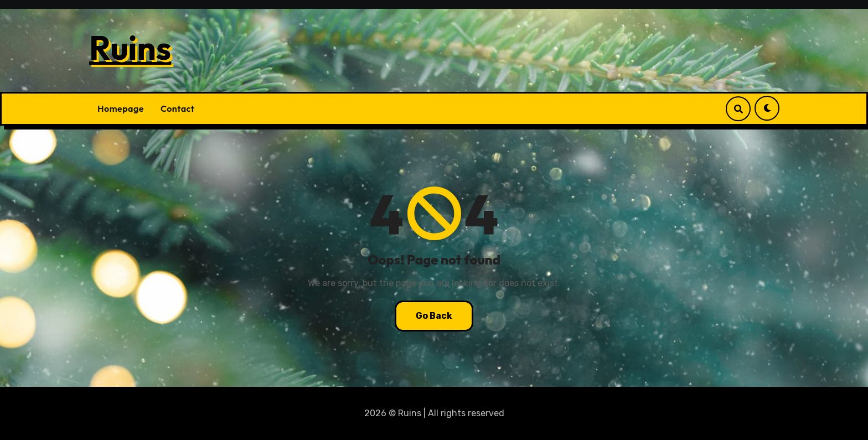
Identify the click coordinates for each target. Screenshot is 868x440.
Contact (178, 108)
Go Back (434, 316)
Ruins (130, 48)
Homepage (121, 108)
